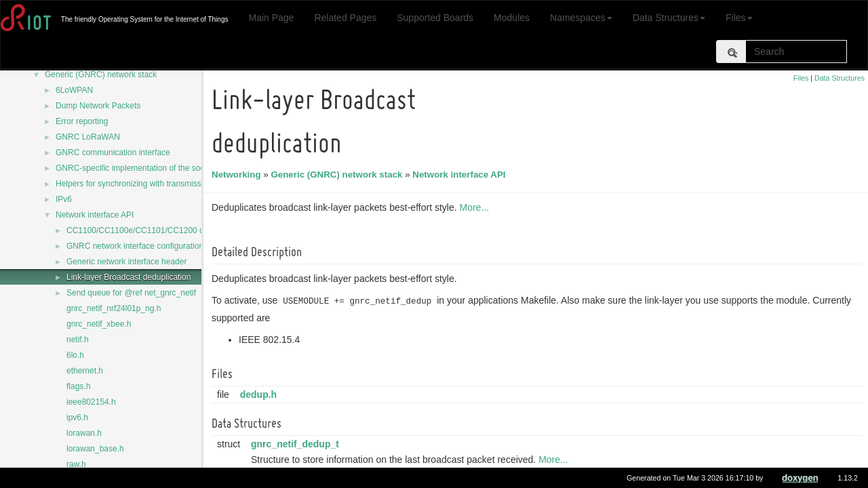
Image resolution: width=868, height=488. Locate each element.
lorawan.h (84, 433)
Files (739, 18)
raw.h (76, 464)
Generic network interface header (126, 262)
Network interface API (95, 215)
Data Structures (669, 18)
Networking (238, 175)
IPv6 (64, 199)
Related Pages (345, 18)
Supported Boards (435, 18)
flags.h (78, 386)
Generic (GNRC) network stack (101, 75)
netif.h (78, 340)
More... (476, 207)
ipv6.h (77, 418)
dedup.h (260, 394)
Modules (512, 18)
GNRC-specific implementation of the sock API (139, 168)
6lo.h (75, 355)
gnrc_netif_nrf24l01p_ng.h (114, 308)
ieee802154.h (91, 402)
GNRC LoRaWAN (88, 137)
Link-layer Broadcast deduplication (129, 277)
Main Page (271, 18)
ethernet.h (85, 371)
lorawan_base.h (95, 449)
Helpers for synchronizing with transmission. (135, 184)
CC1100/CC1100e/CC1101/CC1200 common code (159, 230)
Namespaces (581, 18)
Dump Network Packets (98, 106)
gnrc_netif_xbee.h (99, 324)
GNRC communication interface (113, 152)
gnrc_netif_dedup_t (297, 444)
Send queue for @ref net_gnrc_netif (131, 293)
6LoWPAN (74, 90)
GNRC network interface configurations (137, 246)
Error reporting (82, 121)
